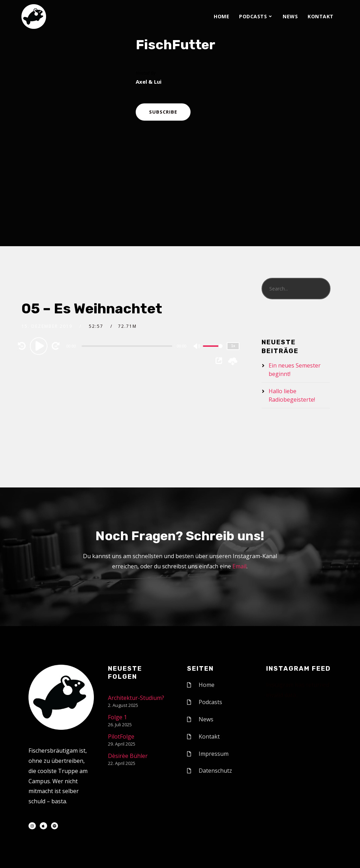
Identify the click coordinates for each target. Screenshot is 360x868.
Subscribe (163, 112)
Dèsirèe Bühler (128, 756)
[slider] (127, 346)
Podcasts (253, 16)
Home (221, 16)
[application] (128, 346)
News (290, 16)
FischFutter (175, 45)
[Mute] (197, 347)
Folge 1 (117, 717)
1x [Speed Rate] (233, 346)
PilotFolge (121, 736)
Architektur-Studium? (136, 698)
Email (239, 566)
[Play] (40, 346)
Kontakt (321, 16)
